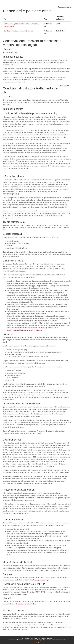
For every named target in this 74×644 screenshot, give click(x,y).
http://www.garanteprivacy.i (39, 580)
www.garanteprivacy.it (11, 194)
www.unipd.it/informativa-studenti (14, 271)
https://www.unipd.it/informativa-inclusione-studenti (24, 330)
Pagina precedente (65, 7)
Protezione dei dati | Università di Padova (22, 604)
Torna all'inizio (65, 86)
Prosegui (37, 642)
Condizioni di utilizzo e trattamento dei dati (54, 640)
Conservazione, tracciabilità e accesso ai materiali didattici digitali (26, 640)
